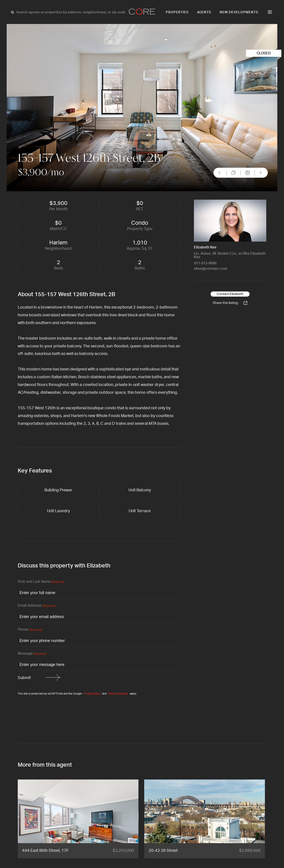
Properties (177, 12)
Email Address (36, 606)
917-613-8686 (205, 263)
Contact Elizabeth (230, 294)
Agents (204, 12)
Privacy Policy (92, 694)
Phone (30, 630)
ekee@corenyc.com (211, 269)
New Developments (239, 12)
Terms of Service (118, 694)
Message (32, 654)
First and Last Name (41, 582)
